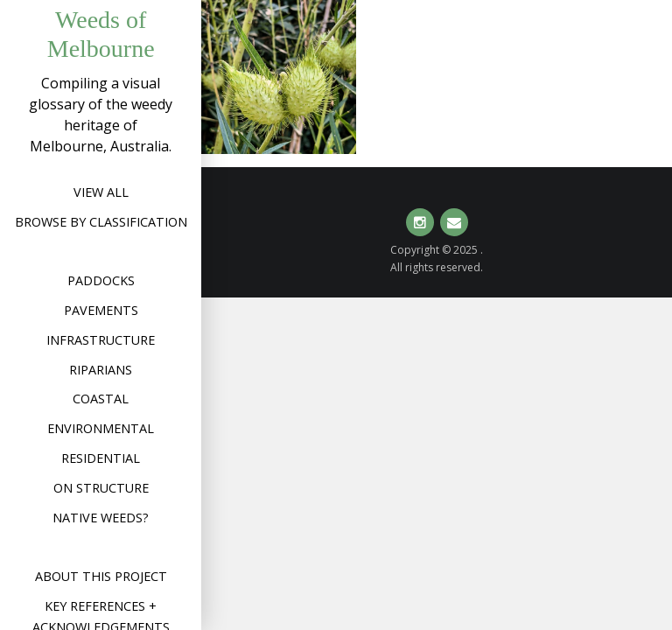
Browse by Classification (101, 222)
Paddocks (101, 280)
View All (101, 192)
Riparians (101, 370)
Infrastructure (101, 340)
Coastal (101, 399)
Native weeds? (101, 518)
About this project (101, 576)
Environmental (101, 428)
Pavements (101, 310)
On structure (101, 488)
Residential (101, 458)
